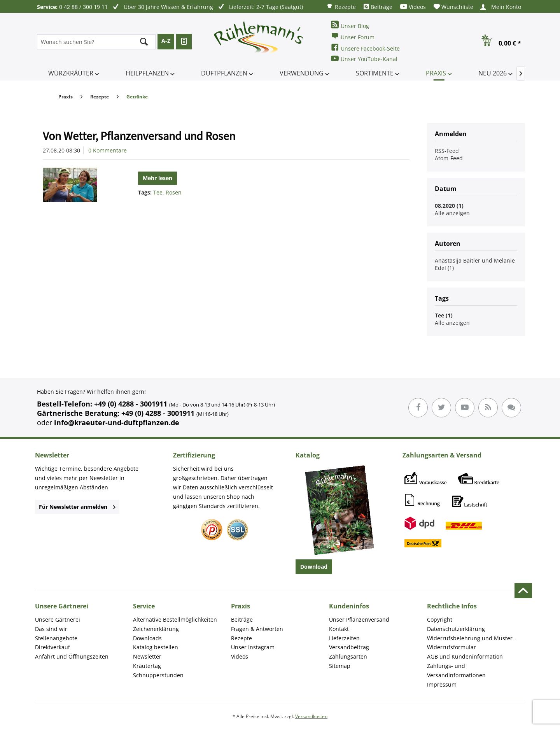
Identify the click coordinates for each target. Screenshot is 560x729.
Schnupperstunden (158, 675)
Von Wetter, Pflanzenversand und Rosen (139, 136)
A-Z (166, 41)
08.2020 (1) (449, 206)
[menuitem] (341, 6)
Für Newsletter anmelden (77, 507)
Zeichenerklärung (156, 629)
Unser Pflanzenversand (359, 619)
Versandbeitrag (349, 647)
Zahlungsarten (348, 656)
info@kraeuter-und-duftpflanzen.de (117, 422)
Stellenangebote (56, 638)
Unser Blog (350, 25)
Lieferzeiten (344, 638)
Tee (158, 192)
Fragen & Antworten (257, 629)
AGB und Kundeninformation (465, 656)
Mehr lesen (157, 178)
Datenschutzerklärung (456, 629)
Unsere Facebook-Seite (365, 48)
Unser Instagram (253, 647)
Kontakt (339, 629)
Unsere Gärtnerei (58, 619)
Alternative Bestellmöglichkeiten (175, 619)
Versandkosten (311, 716)
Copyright (440, 619)
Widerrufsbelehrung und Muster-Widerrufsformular (471, 643)
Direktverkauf (52, 647)
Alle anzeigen (452, 213)
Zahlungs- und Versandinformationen (456, 670)
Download (314, 567)
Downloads (147, 638)
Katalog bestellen (156, 647)
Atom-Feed (449, 158)
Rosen (174, 192)
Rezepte (341, 6)
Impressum (442, 684)
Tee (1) (444, 315)
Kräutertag (147, 666)
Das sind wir (51, 629)
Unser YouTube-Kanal (364, 59)
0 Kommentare (108, 150)
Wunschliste (453, 7)
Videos (413, 7)
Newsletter (147, 656)
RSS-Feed (447, 151)
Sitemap (340, 666)
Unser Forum (353, 36)
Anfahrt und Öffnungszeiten (72, 656)
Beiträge (378, 7)
